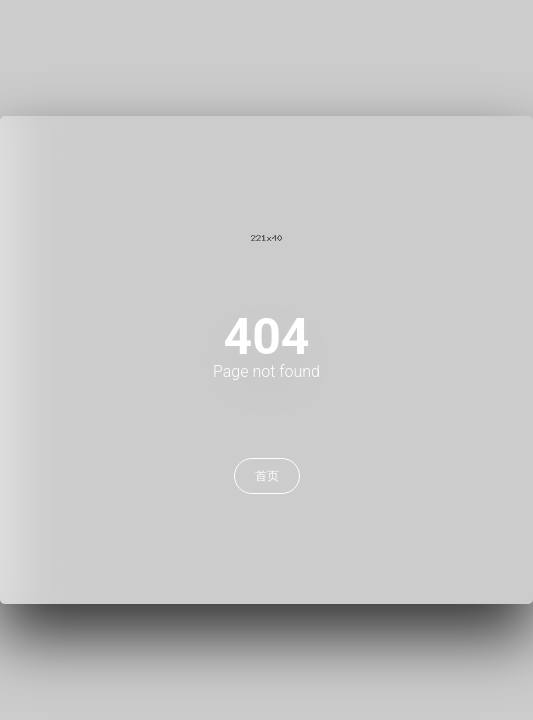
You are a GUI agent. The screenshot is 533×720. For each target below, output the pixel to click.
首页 (267, 476)
